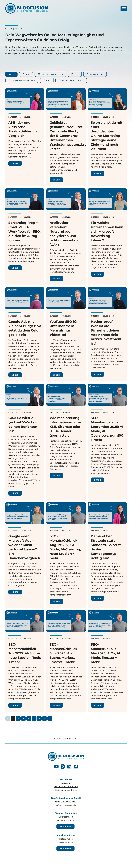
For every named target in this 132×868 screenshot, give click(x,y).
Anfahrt (65, 827)
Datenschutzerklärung (66, 787)
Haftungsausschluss (66, 790)
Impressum (66, 783)
